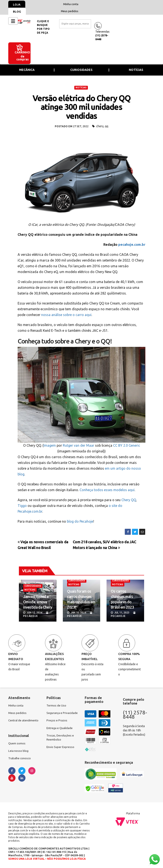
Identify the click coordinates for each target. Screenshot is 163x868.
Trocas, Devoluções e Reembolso (61, 743)
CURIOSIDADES (33, 586)
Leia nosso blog (19, 752)
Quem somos (17, 744)
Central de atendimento (24, 721)
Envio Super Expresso (61, 752)
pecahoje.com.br (132, 245)
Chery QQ (129, 500)
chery (100, 126)
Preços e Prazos (57, 725)
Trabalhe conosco (20, 759)
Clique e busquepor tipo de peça (43, 27)
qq (107, 126)
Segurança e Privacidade (55, 715)
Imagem (50, 445)
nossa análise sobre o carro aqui (66, 315)
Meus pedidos (70, 11)
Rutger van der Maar (79, 445)
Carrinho (22, 52)
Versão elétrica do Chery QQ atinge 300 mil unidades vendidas (82, 107)
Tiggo (22, 506)
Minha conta (71, 4)
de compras (22, 58)
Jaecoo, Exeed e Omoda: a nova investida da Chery (38, 602)
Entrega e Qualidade (60, 733)
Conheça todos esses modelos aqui (107, 490)
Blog (18, 11)
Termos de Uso (56, 706)
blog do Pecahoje (80, 521)
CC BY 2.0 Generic (127, 445)
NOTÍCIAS (81, 88)
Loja (17, 4)
